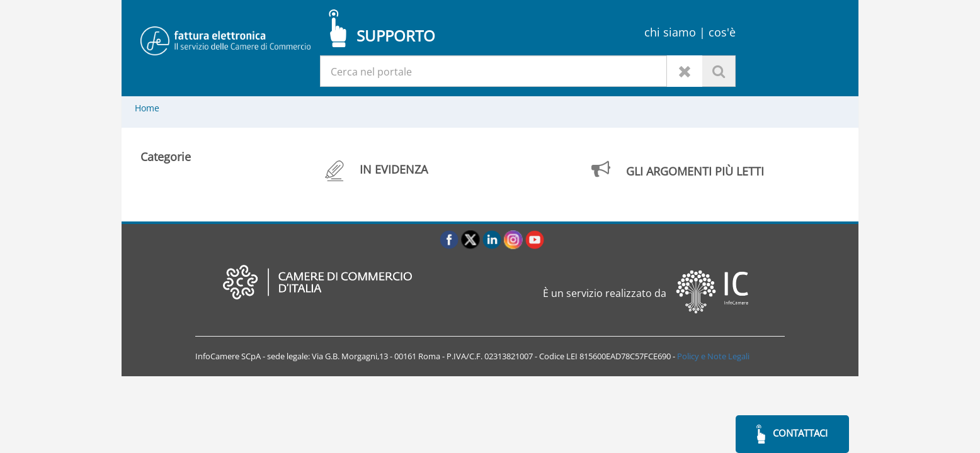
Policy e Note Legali (713, 356)
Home (147, 108)
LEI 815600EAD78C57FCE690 (618, 356)
